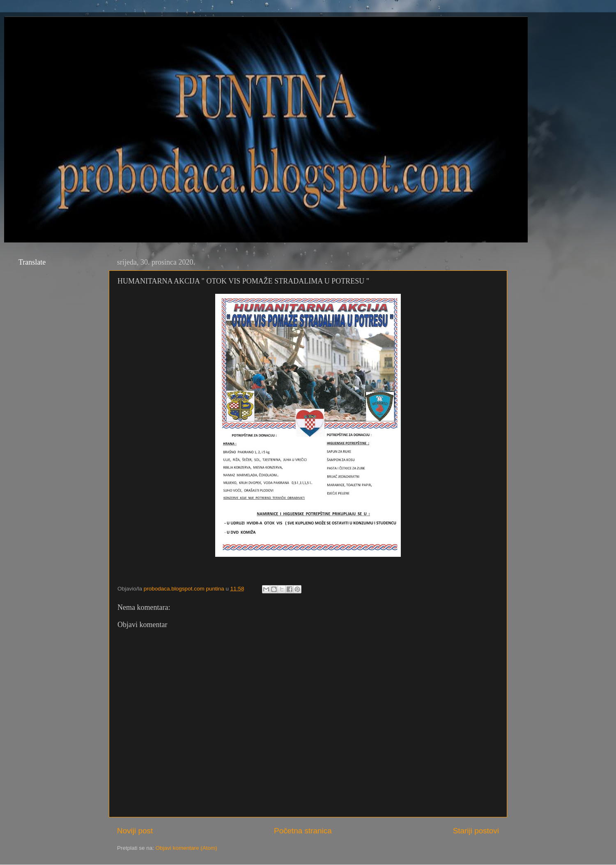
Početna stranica (303, 831)
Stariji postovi (476, 831)
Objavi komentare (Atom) (186, 848)
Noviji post (135, 831)
